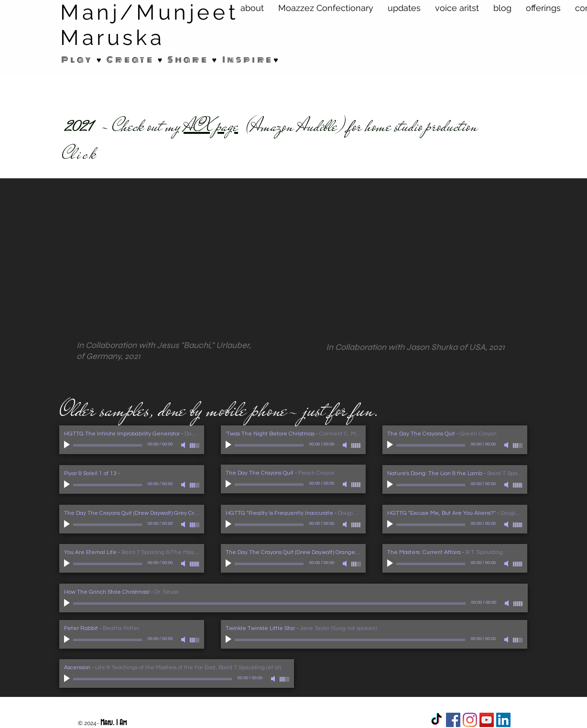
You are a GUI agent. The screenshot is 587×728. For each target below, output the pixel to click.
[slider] (195, 445)
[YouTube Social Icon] (487, 720)
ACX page (211, 126)
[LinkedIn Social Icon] (503, 720)
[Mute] (184, 445)
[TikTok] (436, 720)
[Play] (68, 445)
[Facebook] (453, 720)
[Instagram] (470, 720)
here (118, 154)
